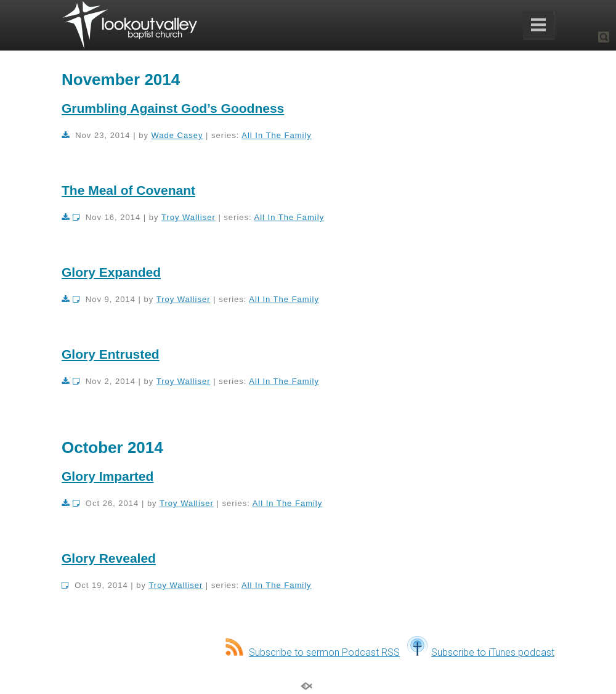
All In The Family (277, 135)
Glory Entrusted (111, 354)
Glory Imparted (107, 476)
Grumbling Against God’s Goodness (173, 108)
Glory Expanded (111, 272)
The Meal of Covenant (128, 190)
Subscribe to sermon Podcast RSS (313, 652)
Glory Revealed (109, 558)
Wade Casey (177, 135)
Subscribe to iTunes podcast (481, 652)
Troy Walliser (188, 217)
